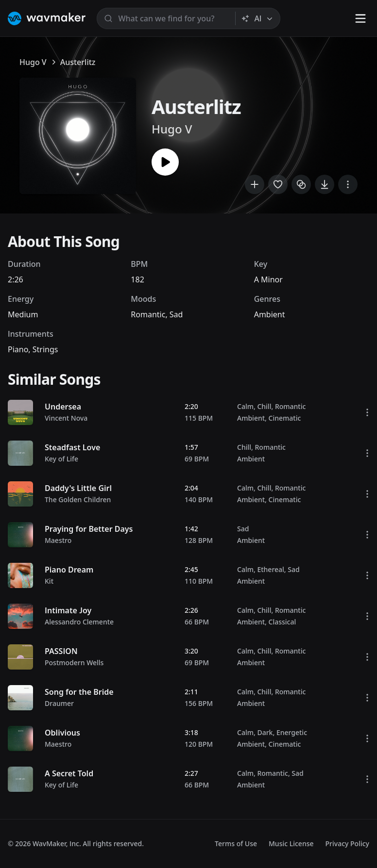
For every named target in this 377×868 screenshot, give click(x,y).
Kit (49, 581)
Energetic (292, 732)
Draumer (59, 703)
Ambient (270, 314)
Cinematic (285, 418)
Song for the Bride (79, 692)
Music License (291, 843)
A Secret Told (69, 773)
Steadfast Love (72, 447)
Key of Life (61, 459)
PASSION (61, 651)
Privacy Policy (347, 843)
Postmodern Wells (74, 663)
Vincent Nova (66, 418)
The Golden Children (78, 500)
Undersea (63, 407)
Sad (176, 314)
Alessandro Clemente (79, 622)
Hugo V (33, 62)
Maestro (58, 540)
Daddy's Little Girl (78, 488)
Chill (264, 406)
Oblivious (62, 733)
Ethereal (270, 569)
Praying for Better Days (89, 529)
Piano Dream (69, 570)
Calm (245, 406)
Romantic (148, 314)
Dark (265, 732)
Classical (283, 622)
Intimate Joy (68, 610)
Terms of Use (236, 843)
